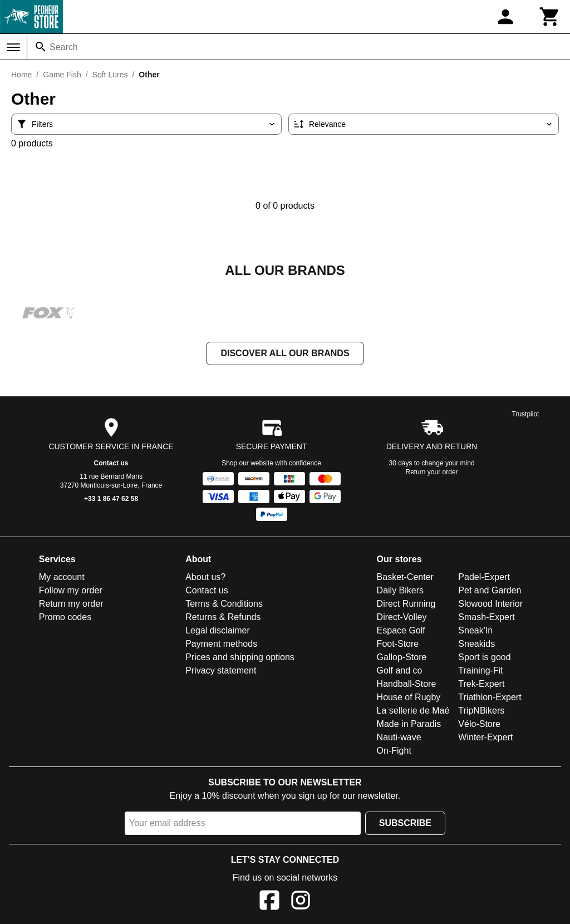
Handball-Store (407, 685)
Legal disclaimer (218, 631)
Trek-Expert (481, 685)
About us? (205, 578)
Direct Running (406, 605)
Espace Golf (401, 631)
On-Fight (394, 752)
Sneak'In (475, 631)
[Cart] (550, 17)
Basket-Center (405, 578)
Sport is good (484, 658)
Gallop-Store (402, 658)
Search (64, 47)
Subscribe (405, 824)
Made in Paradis (409, 725)
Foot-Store (398, 645)
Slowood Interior (490, 605)
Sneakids (476, 645)
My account (62, 578)
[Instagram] (301, 903)
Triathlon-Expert (490, 698)
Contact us (111, 464)
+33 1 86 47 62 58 (111, 500)
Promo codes (65, 618)
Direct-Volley (402, 618)
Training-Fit (480, 672)
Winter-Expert (485, 738)
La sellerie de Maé (413, 712)
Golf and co (400, 672)
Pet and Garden (490, 591)
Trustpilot (526, 415)
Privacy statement (221, 672)
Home (21, 75)
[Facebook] (269, 903)
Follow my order (71, 591)
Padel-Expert (484, 578)
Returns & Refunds (223, 618)
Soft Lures (110, 75)
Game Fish (62, 75)
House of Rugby (409, 698)
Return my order (71, 605)
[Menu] (13, 47)
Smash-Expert (486, 618)
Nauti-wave (399, 738)
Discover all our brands (285, 354)
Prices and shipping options (240, 658)
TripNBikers (481, 712)
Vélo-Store (479, 725)
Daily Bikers (400, 591)
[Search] (41, 47)
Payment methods (221, 645)
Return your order (432, 473)
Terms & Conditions (224, 605)
